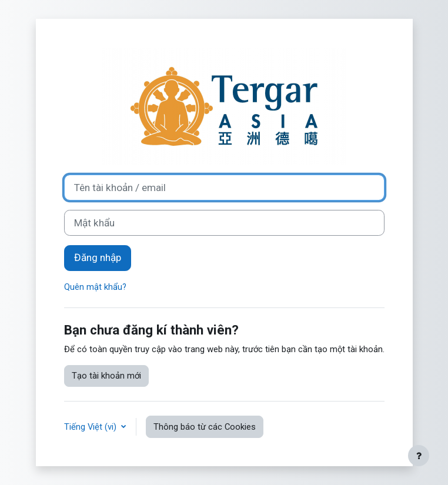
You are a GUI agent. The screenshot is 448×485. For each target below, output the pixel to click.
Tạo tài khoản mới (106, 376)
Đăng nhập (98, 257)
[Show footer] (419, 456)
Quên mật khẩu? (95, 287)
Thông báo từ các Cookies (205, 427)
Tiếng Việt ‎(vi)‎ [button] (91, 427)
